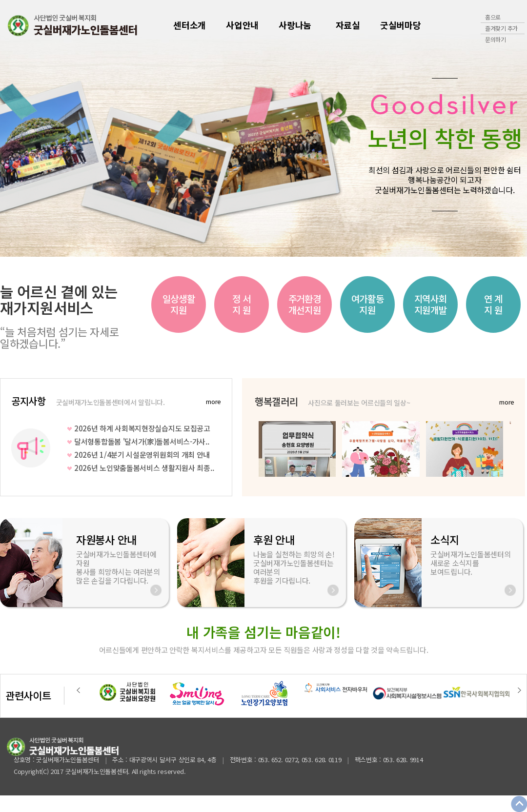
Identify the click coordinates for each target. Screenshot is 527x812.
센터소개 (190, 25)
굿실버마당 (401, 25)
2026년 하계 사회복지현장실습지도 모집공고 (142, 428)
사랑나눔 (295, 25)
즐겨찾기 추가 (501, 28)
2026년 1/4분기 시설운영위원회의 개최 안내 (142, 455)
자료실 (348, 25)
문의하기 (496, 39)
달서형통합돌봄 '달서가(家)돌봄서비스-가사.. (142, 441)
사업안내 (242, 25)
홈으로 (493, 17)
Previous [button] (79, 690)
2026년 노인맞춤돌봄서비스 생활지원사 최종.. (144, 468)
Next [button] (519, 690)
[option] (183, 304)
